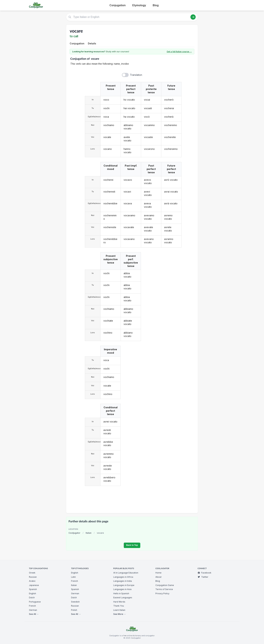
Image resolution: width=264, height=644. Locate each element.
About (158, 577)
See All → (34, 614)
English (32, 593)
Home (158, 573)
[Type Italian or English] (132, 17)
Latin (73, 577)
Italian (89, 533)
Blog (156, 5)
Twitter (203, 577)
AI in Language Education (126, 573)
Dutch (32, 598)
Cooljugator (74, 533)
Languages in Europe (124, 585)
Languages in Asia (122, 589)
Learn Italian (119, 610)
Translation (136, 75)
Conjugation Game (165, 585)
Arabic (32, 581)
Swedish (75, 602)
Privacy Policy (162, 593)
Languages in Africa (123, 577)
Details (92, 43)
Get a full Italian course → (179, 52)
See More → (120, 614)
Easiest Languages (123, 598)
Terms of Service (164, 589)
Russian (33, 577)
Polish (74, 610)
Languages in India (123, 581)
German (33, 610)
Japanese (34, 585)
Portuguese (35, 602)
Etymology (139, 5)
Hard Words (119, 602)
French (32, 606)
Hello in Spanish (121, 593)
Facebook (204, 573)
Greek (32, 573)
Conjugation (118, 5)
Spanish (33, 589)
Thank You (119, 606)
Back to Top (132, 545)
